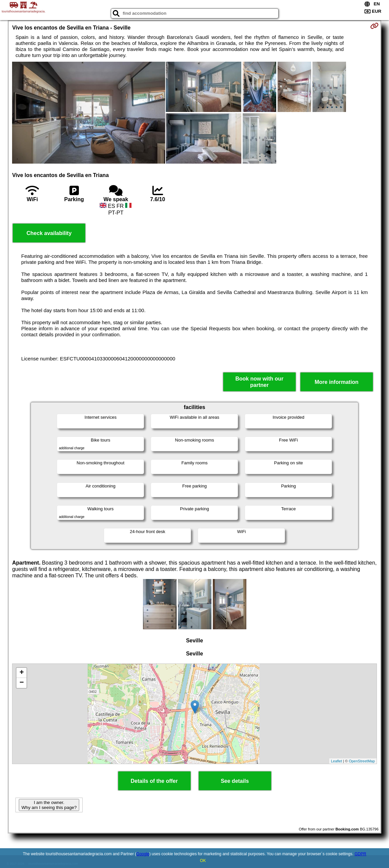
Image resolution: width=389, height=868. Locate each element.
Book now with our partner (259, 382)
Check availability (49, 233)
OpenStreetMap (362, 761)
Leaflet (336, 761)
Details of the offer (154, 781)
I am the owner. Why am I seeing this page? (49, 805)
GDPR (360, 854)
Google (143, 854)
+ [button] (22, 673)
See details (235, 781)
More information (336, 382)
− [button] (22, 683)
